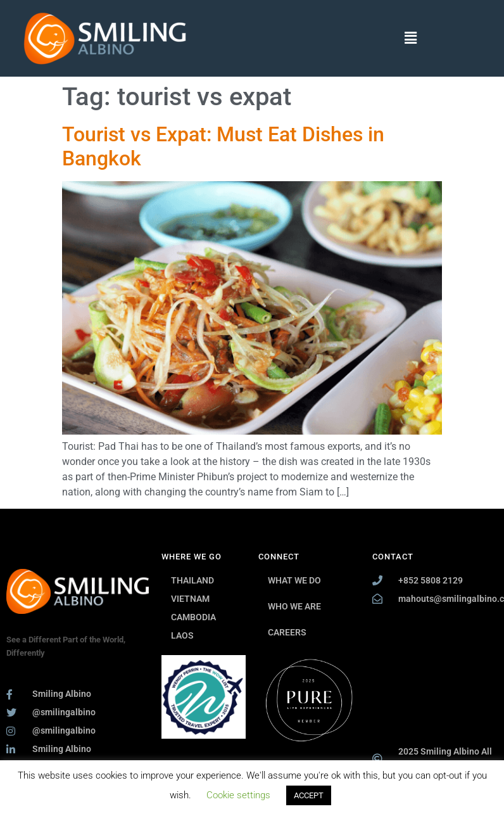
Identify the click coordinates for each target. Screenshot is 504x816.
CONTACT (393, 557)
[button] (411, 38)
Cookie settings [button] (238, 795)
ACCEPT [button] (309, 795)
